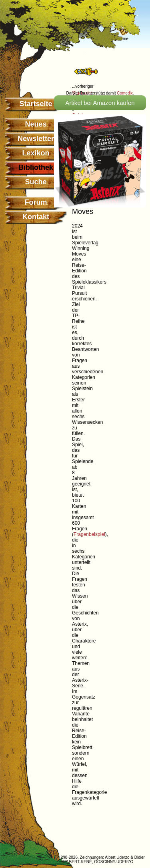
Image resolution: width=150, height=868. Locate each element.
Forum (36, 202)
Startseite (36, 104)
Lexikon (36, 153)
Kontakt (36, 217)
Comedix (125, 93)
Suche (36, 182)
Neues (36, 124)
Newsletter (36, 139)
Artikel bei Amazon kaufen (100, 103)
